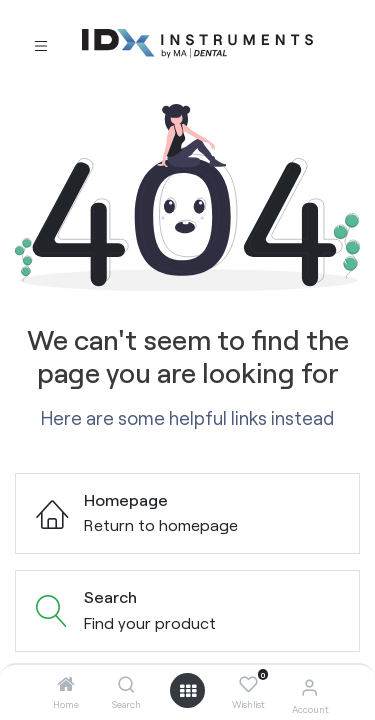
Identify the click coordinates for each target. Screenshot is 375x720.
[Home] (66, 684)
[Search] (126, 684)
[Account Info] (309, 686)
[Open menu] (188, 691)
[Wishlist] (248, 685)
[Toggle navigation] (41, 44)
